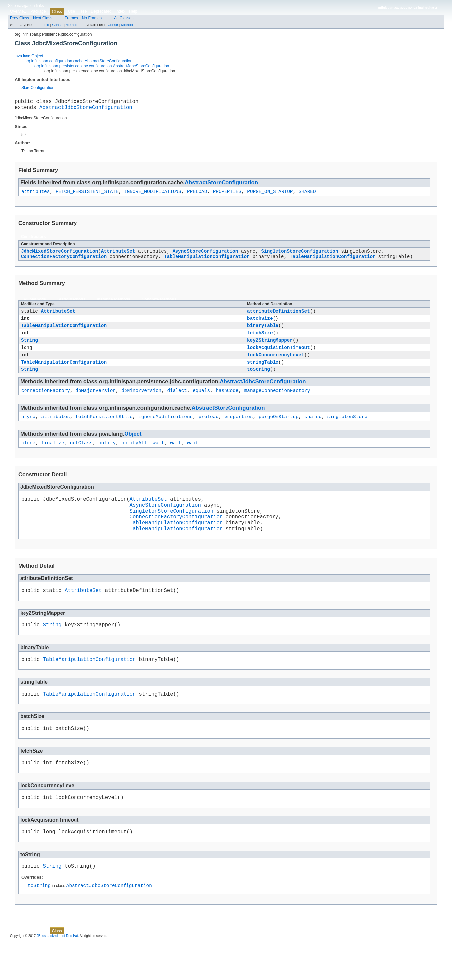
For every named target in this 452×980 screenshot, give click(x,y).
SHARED (307, 195)
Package (38, 11)
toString (258, 384)
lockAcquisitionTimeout (278, 359)
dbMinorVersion (141, 406)
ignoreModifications (166, 433)
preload (208, 433)
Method (72, 25)
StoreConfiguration (38, 88)
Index (120, 11)
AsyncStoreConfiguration (205, 255)
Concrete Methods (159, 305)
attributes (35, 195)
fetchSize (260, 342)
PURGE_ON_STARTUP (270, 195)
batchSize (260, 326)
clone (28, 460)
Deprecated (101, 11)
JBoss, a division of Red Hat (57, 974)
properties (238, 433)
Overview (18, 11)
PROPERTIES (227, 195)
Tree (83, 11)
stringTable (263, 375)
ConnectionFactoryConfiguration (64, 262)
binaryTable (263, 334)
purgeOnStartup (279, 433)
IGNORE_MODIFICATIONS (153, 195)
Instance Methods (113, 305)
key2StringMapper (270, 350)
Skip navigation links (26, 6)
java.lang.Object (29, 56)
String (29, 350)
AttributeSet (118, 255)
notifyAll (134, 460)
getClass (81, 460)
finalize (52, 460)
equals (201, 406)
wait (158, 460)
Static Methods (71, 305)
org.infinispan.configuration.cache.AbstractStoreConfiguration (78, 61)
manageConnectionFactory (277, 406)
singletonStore (347, 433)
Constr (57, 25)
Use (71, 11)
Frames (71, 18)
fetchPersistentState (104, 433)
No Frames (92, 18)
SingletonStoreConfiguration (300, 255)
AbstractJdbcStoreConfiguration (86, 110)
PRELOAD (197, 195)
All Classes (124, 18)
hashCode (227, 406)
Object (133, 450)
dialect (177, 406)
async (28, 433)
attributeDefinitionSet (278, 317)
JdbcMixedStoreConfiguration (59, 255)
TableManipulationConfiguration (207, 262)
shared (313, 433)
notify (107, 460)
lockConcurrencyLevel (276, 367)
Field (45, 25)
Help (133, 11)
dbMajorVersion (96, 406)
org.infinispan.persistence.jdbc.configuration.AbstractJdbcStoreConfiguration (102, 66)
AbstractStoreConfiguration (221, 185)
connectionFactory (46, 406)
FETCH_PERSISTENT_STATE (87, 195)
